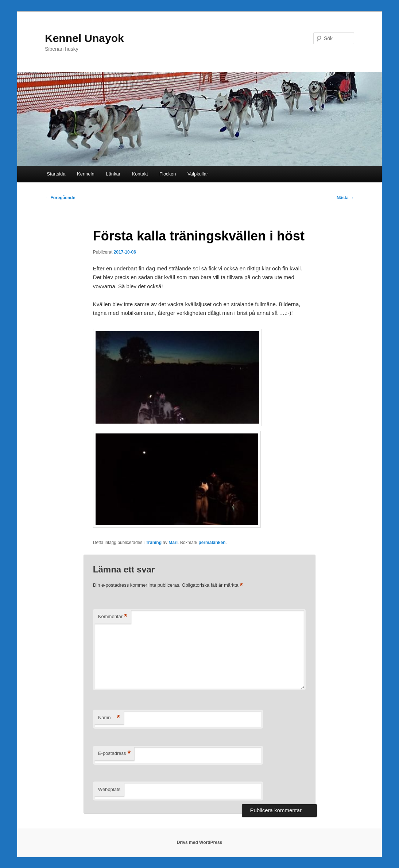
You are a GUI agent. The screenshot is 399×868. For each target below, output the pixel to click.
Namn (109, 718)
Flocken (168, 174)
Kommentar (113, 617)
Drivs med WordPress (200, 842)
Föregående (60, 198)
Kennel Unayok (84, 38)
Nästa (345, 198)
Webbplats (109, 789)
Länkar (113, 174)
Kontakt (140, 174)
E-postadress (114, 754)
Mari (173, 543)
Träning (154, 543)
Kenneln (86, 174)
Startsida (56, 174)
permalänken (212, 543)
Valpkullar (198, 174)
